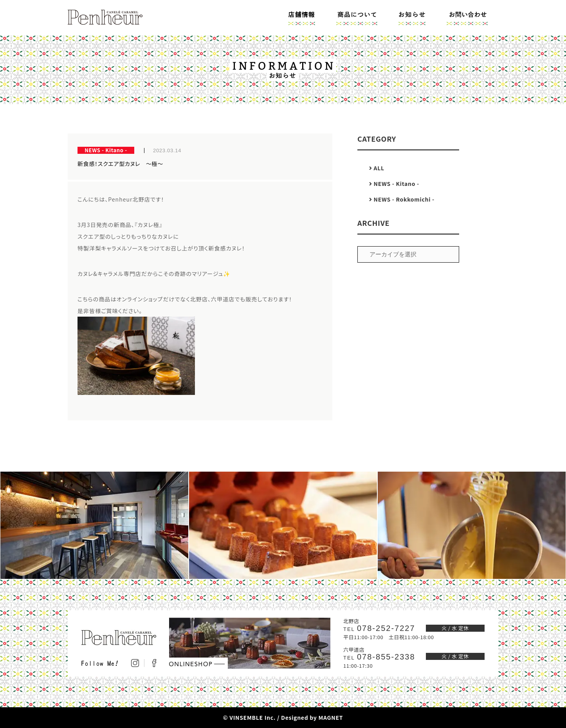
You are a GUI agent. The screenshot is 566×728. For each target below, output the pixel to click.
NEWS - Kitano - (394, 184)
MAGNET (331, 717)
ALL (377, 168)
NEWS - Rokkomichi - (402, 199)
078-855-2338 (379, 657)
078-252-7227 (379, 628)
